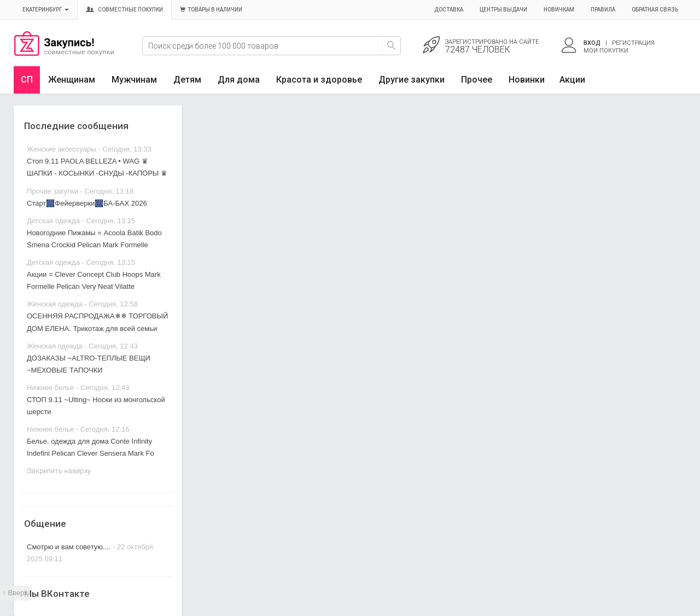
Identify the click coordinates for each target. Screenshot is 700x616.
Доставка (449, 10)
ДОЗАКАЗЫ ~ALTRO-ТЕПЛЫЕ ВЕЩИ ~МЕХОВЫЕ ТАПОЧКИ (89, 364)
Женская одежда (55, 304)
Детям (187, 80)
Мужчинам (134, 80)
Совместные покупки (124, 10)
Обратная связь (655, 10)
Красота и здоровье (319, 80)
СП (27, 80)
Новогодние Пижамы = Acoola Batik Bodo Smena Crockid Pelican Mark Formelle (94, 239)
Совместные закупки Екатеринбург (64, 53)
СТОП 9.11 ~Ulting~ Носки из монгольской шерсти (96, 406)
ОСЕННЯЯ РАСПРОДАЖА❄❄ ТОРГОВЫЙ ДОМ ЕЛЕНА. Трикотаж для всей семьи (97, 322)
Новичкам (559, 10)
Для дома (239, 80)
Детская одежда (53, 221)
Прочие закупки (52, 191)
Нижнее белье (50, 388)
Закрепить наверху (59, 471)
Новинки (527, 80)
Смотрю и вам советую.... (69, 547)
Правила (603, 10)
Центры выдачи (503, 10)
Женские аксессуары (62, 149)
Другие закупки (412, 80)
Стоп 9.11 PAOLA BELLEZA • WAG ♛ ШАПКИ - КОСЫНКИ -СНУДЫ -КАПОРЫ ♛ (97, 167)
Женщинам (72, 80)
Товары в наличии (211, 10)
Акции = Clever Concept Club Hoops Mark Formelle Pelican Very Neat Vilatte (94, 280)
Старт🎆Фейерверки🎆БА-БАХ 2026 (87, 203)
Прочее (477, 80)
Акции (572, 80)
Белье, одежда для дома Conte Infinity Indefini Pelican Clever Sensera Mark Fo (91, 447)
